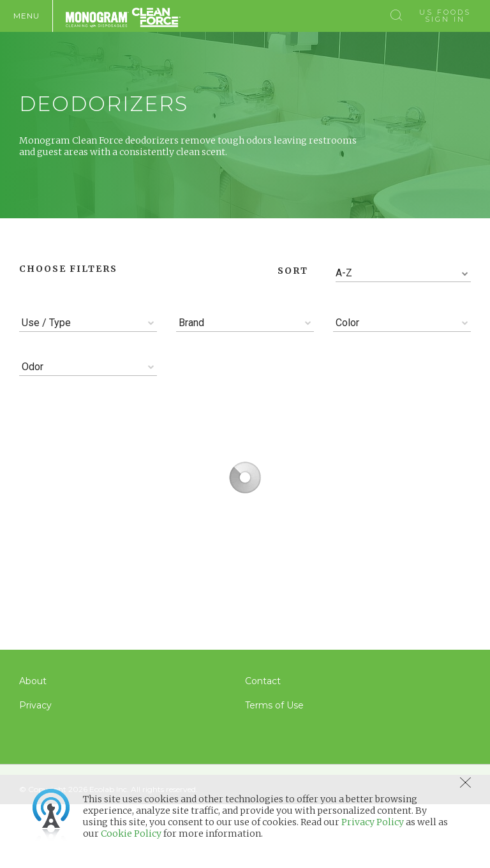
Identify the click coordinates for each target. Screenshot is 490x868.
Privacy (35, 705)
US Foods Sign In (445, 16)
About (33, 681)
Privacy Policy (373, 822)
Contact (263, 681)
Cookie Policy (131, 834)
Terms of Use (274, 705)
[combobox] (403, 273)
